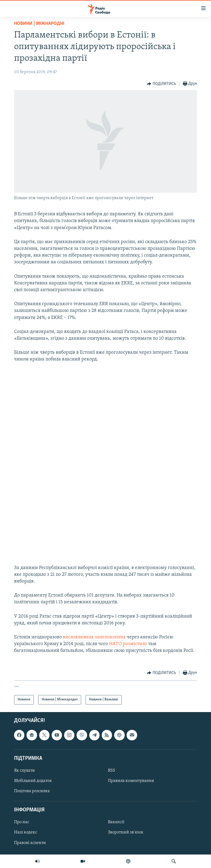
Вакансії (116, 822)
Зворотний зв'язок (126, 832)
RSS (112, 771)
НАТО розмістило (128, 644)
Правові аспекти (30, 843)
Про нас (22, 822)
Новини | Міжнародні (39, 24)
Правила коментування (131, 781)
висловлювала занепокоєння (95, 637)
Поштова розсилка (32, 791)
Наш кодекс (26, 832)
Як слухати (24, 771)
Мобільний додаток (33, 781)
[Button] (161, 84)
